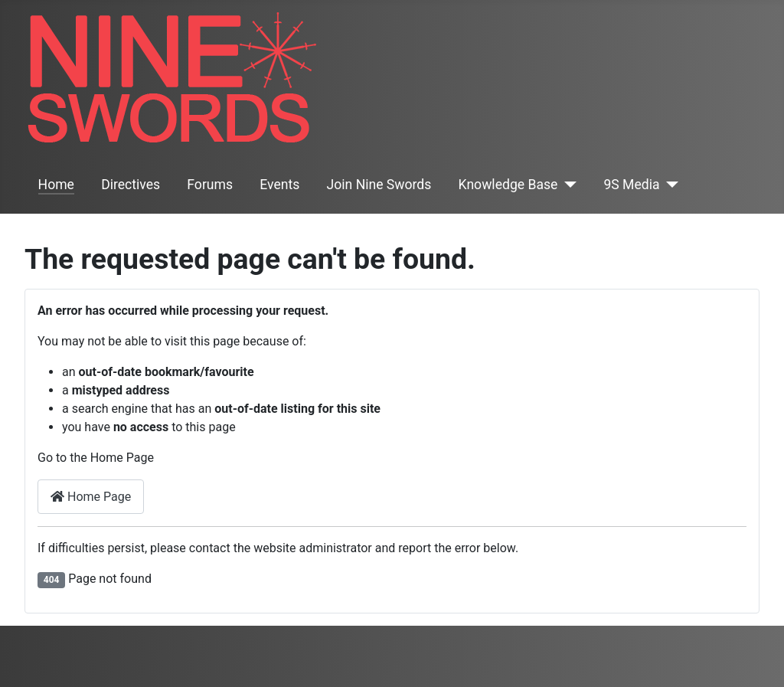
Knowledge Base (508, 185)
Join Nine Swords (379, 185)
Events (279, 185)
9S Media (631, 185)
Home (56, 185)
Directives (131, 185)
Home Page (91, 497)
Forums (210, 185)
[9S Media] (670, 185)
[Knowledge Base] (567, 185)
